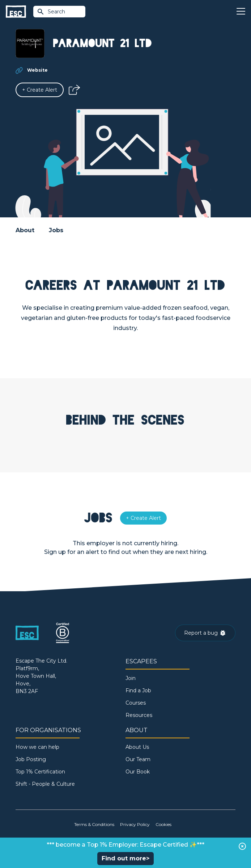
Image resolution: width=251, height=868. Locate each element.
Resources (139, 715)
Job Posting (31, 759)
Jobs (56, 230)
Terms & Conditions (94, 824)
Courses (136, 703)
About (25, 230)
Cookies (163, 824)
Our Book (138, 772)
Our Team (138, 759)
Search (51, 12)
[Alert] (40, 90)
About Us (137, 747)
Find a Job (138, 690)
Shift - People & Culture (45, 784)
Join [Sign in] (131, 678)
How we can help (37, 747)
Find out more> (125, 858)
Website (37, 70)
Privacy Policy (135, 824)
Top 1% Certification (40, 772)
